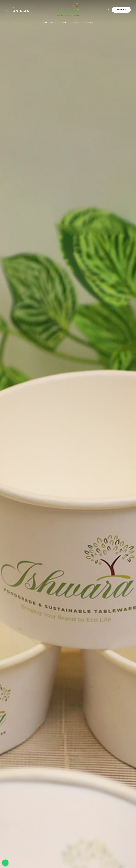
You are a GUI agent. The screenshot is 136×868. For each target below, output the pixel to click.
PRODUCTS (65, 23)
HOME (45, 23)
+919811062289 (20, 11)
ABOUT (54, 23)
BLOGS (77, 23)
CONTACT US (121, 10)
